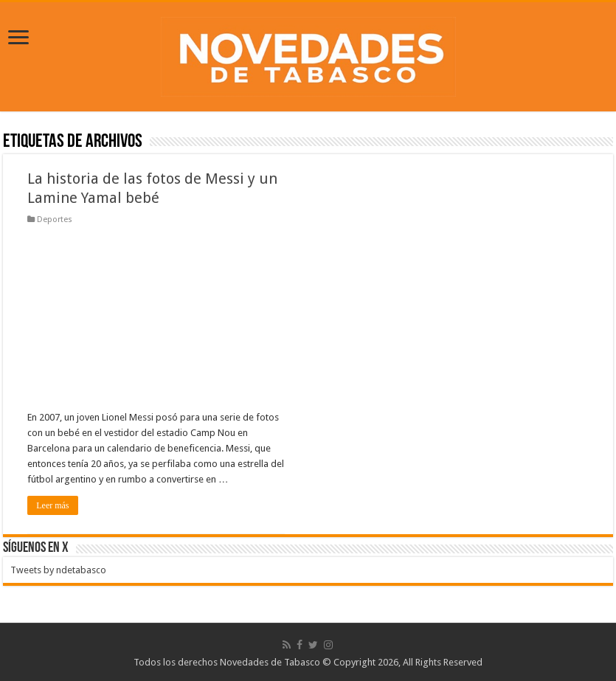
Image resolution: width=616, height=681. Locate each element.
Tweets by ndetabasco (58, 570)
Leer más (52, 505)
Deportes (55, 219)
